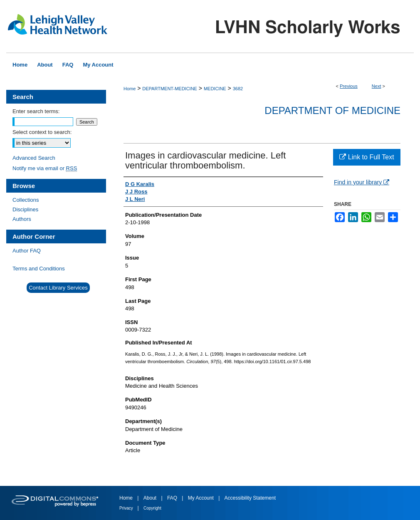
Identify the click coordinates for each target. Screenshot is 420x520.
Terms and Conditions (39, 269)
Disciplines (25, 209)
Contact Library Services (58, 288)
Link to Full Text (367, 157)
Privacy (127, 508)
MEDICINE (215, 89)
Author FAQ (27, 251)
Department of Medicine (332, 110)
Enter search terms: (36, 111)
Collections (26, 200)
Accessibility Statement (250, 498)
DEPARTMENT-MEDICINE (170, 89)
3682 (238, 89)
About (151, 498)
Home (130, 89)
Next (377, 86)
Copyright (152, 508)
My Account (201, 498)
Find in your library (362, 182)
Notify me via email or (45, 168)
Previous (349, 86)
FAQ (173, 498)
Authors (22, 219)
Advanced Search (34, 158)
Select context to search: (42, 132)
